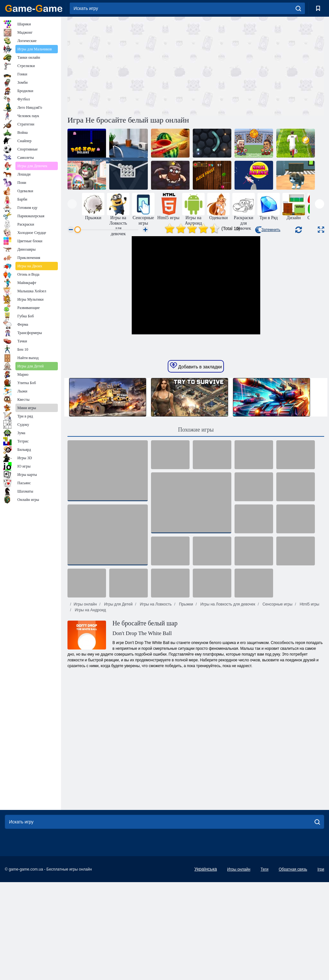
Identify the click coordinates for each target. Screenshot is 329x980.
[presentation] (72, 204)
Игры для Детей (118, 702)
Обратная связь (293, 967)
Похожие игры (196, 528)
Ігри (321, 967)
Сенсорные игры (277, 702)
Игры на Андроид (90, 708)
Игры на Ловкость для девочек (227, 702)
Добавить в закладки (196, 464)
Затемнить (268, 230)
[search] (298, 8)
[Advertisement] (132, 65)
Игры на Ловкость (155, 702)
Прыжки (186, 702)
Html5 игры (309, 702)
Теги (264, 967)
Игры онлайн (85, 702)
